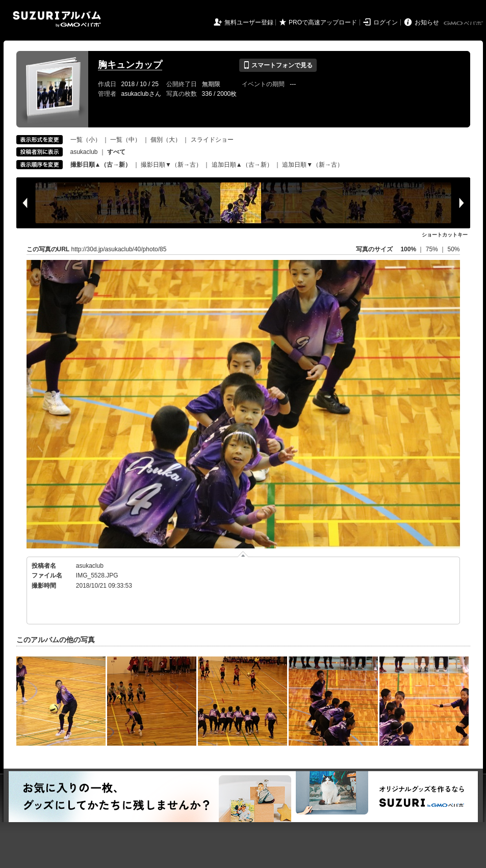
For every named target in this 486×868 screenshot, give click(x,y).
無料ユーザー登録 (249, 22)
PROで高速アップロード (323, 22)
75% (433, 249)
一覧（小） (86, 140)
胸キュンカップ (130, 65)
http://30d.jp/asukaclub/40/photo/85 (119, 249)
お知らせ (427, 22)
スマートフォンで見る (278, 65)
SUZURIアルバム (57, 19)
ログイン (386, 22)
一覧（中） (125, 140)
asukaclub (84, 152)
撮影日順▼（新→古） (171, 165)
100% (408, 249)
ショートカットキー (445, 235)
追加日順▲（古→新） (242, 165)
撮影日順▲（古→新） (101, 165)
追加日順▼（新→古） (313, 165)
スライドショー (212, 140)
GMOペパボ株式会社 (464, 23)
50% (453, 249)
